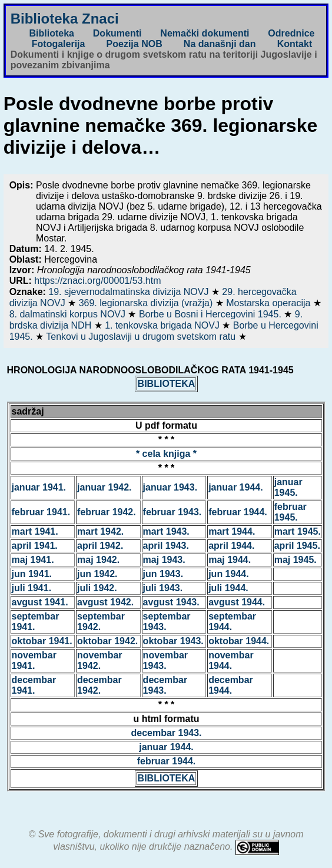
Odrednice (291, 33)
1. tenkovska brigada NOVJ (163, 325)
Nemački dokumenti (205, 33)
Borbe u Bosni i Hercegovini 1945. (211, 314)
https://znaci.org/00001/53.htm (97, 281)
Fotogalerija (59, 44)
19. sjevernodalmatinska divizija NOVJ (130, 292)
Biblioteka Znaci (65, 19)
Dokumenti (117, 33)
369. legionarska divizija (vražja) (147, 303)
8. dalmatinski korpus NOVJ (69, 314)
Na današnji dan (220, 44)
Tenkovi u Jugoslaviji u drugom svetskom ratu (142, 337)
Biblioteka (51, 33)
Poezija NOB (135, 44)
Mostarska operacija (270, 303)
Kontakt (295, 44)
